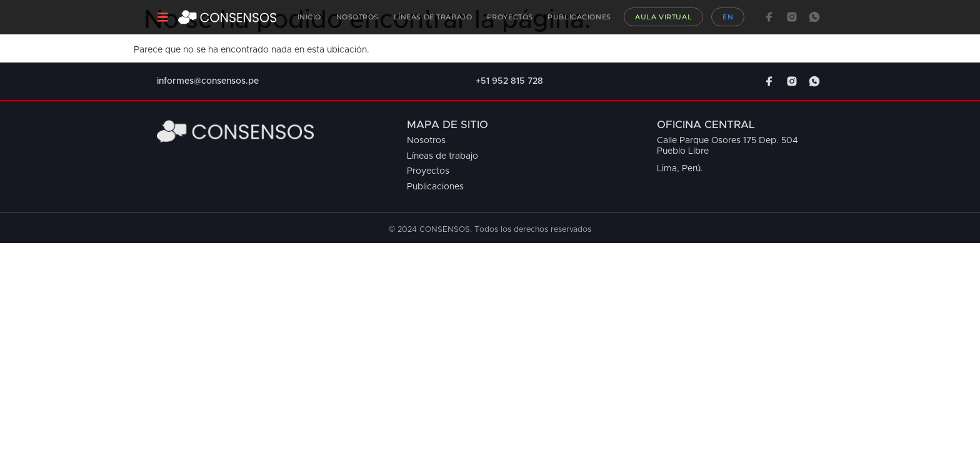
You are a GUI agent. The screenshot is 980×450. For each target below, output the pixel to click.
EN (728, 17)
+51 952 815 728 (509, 81)
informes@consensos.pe (208, 81)
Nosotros (358, 17)
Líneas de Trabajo (433, 17)
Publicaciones (579, 17)
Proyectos (510, 17)
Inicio (309, 17)
